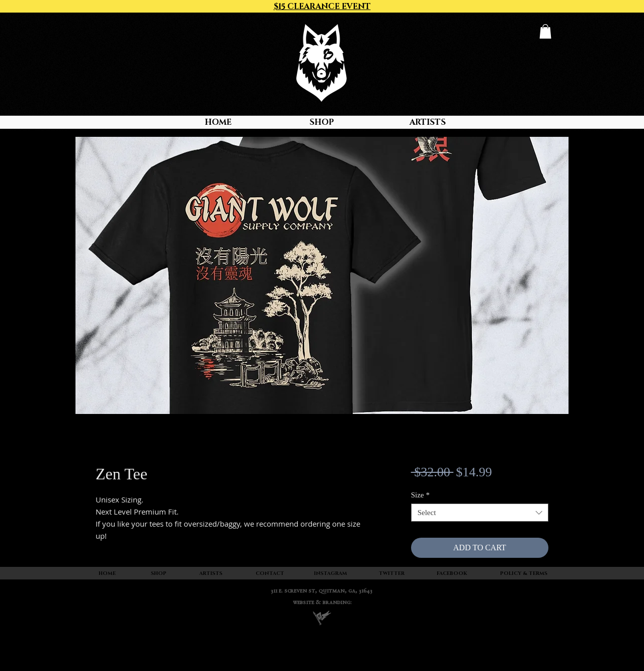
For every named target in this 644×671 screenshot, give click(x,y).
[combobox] (480, 513)
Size (420, 495)
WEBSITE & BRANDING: (322, 603)
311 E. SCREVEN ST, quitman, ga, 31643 (321, 591)
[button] (545, 31)
